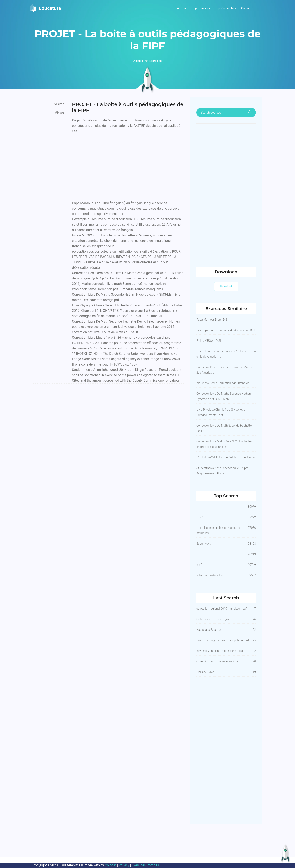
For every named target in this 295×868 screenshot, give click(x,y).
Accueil (182, 8)
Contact (246, 8)
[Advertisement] (128, 166)
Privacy (124, 865)
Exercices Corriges (145, 865)
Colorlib (111, 865)
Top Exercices (201, 8)
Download (226, 286)
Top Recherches (225, 8)
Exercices (156, 61)
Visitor (59, 104)
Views (59, 113)
